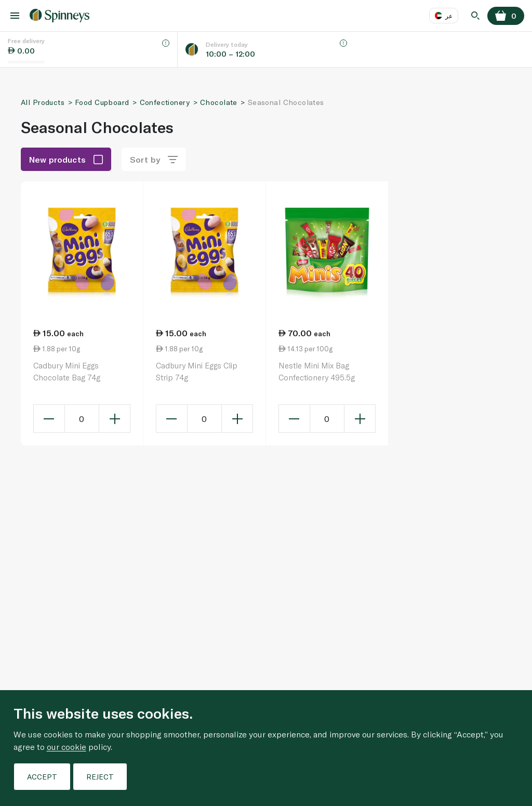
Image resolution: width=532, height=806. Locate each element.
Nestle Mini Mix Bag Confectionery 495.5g (317, 371)
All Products (43, 102)
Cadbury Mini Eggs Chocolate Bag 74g (67, 371)
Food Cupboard (102, 102)
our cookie (66, 746)
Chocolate (219, 102)
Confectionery (165, 102)
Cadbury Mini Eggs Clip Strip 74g (197, 371)
